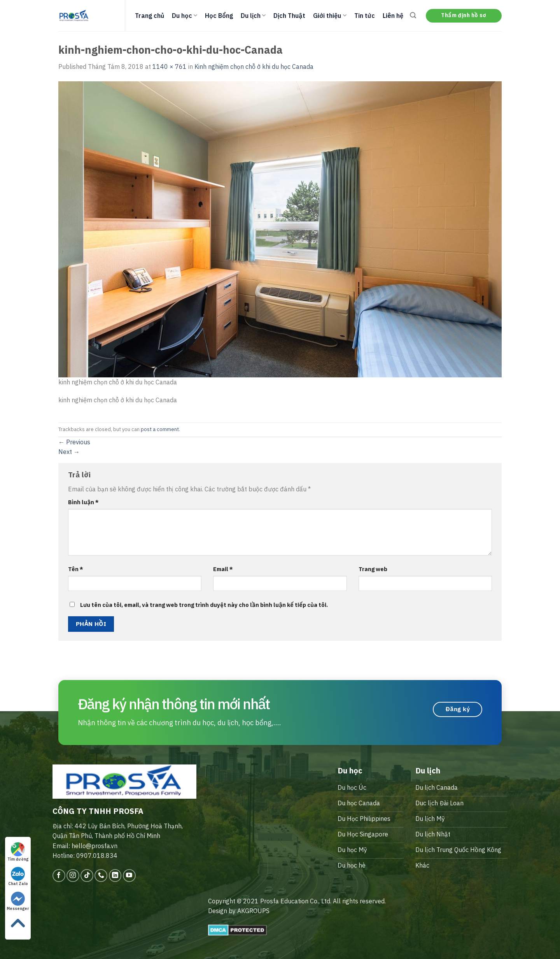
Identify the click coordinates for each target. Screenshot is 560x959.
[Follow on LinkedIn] (115, 876)
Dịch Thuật (289, 16)
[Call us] (101, 876)
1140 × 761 (170, 67)
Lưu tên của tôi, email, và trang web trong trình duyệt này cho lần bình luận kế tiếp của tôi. (204, 605)
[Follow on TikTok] (87, 876)
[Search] (413, 15)
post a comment (160, 429)
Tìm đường (18, 852)
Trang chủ (150, 16)
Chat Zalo (18, 877)
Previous (74, 442)
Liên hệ (393, 16)
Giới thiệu (330, 16)
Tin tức (365, 16)
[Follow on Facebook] (59, 876)
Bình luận (83, 502)
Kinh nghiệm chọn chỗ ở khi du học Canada (254, 67)
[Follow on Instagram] (73, 876)
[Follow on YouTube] (129, 876)
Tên (76, 569)
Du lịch (253, 16)
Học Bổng (219, 16)
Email (223, 569)
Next (69, 452)
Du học (185, 16)
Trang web (373, 569)
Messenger (18, 901)
